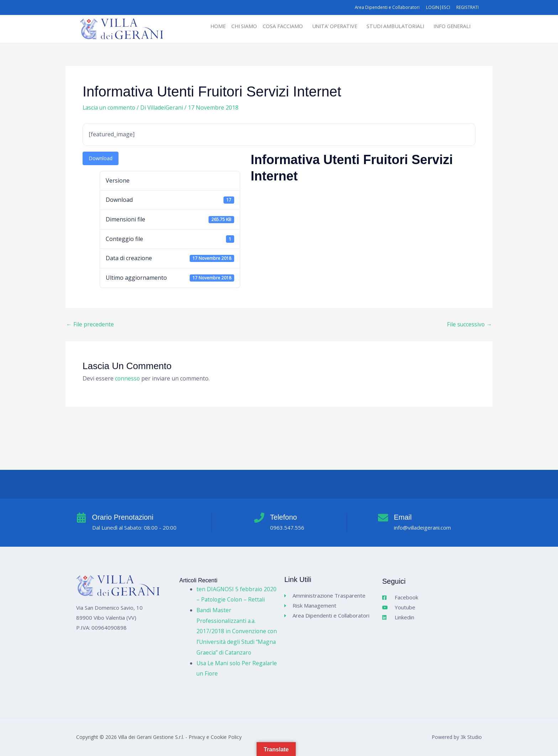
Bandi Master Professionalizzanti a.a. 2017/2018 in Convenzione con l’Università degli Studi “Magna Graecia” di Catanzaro (236, 631)
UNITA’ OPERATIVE (328, 26)
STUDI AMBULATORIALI (391, 26)
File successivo (469, 324)
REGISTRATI (467, 7)
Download (101, 158)
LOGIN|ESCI (437, 7)
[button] (276, 27)
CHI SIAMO (234, 26)
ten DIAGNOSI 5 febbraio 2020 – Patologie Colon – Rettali (230, 589)
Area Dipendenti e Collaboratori (385, 7)
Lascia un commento (110, 107)
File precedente (90, 324)
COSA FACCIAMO (274, 26)
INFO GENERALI (451, 26)
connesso (128, 379)
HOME (206, 26)
